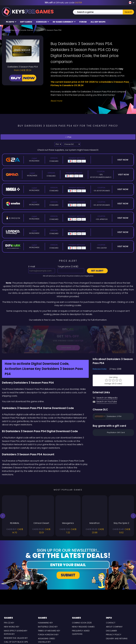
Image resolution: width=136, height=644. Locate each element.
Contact (111, 599)
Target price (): (68, 267)
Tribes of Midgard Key (49, 606)
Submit (68, 551)
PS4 (68, 137)
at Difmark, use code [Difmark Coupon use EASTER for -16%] (63, 3)
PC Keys (11, 22)
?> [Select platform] (58, 144)
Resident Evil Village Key (16, 614)
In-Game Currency (64, 22)
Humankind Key (45, 599)
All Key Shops (98, 22)
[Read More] (91, 101)
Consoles (42, 22)
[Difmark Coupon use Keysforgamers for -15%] (68, 327)
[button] (3, 492)
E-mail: (32, 267)
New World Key (12, 603)
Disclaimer (111, 606)
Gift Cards (26, 22)
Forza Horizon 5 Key (48, 610)
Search (128, 12)
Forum (83, 22)
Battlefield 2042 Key (48, 603)
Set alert (97, 271)
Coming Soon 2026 (82, 599)
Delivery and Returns (117, 614)
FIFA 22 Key (9, 599)
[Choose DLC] (72, 144)
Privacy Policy (114, 610)
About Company (114, 603)
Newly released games (83, 603)
